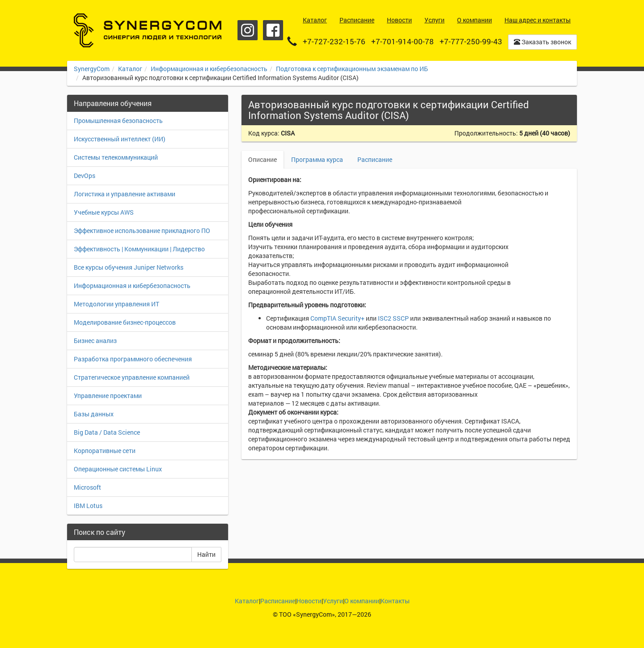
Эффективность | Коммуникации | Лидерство (139, 249)
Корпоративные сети (105, 451)
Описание (263, 159)
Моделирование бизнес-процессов (125, 322)
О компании (362, 601)
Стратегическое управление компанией (132, 377)
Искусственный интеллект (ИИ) (120, 139)
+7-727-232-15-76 (334, 41)
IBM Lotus (88, 506)
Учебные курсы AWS (104, 212)
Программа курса (317, 159)
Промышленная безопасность (118, 121)
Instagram (248, 30)
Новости (309, 601)
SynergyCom (92, 69)
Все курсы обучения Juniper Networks (129, 267)
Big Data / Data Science (107, 432)
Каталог (130, 69)
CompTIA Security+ (337, 318)
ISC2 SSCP (393, 318)
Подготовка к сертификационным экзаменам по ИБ (352, 69)
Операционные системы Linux (118, 469)
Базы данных (94, 414)
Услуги (333, 601)
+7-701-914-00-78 (402, 41)
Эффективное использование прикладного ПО (142, 231)
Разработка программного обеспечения (133, 359)
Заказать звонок (542, 42)
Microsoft (87, 487)
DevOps (85, 176)
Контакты (395, 601)
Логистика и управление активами (125, 194)
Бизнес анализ (95, 341)
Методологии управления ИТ (117, 304)
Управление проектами (108, 396)
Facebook (273, 30)
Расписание (375, 159)
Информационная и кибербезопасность (209, 69)
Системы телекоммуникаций (116, 157)
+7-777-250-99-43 (471, 41)
